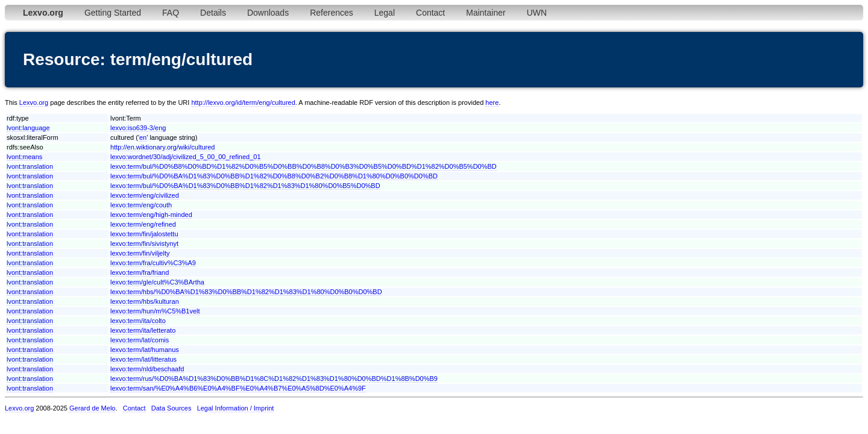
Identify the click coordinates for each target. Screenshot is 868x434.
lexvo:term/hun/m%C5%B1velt (155, 311)
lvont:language (28, 128)
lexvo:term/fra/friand (140, 272)
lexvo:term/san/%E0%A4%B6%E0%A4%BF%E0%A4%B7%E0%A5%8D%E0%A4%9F (238, 388)
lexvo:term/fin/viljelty (140, 253)
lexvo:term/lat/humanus (145, 350)
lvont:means (24, 157)
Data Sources (171, 408)
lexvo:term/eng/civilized (145, 195)
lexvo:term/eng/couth (141, 205)
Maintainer (486, 13)
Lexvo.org (34, 102)
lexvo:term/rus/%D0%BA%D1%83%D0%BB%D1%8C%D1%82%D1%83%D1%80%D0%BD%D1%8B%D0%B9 (274, 379)
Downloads (268, 13)
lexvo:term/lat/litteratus (143, 359)
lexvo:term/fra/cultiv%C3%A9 (153, 263)
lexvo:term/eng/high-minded (151, 215)
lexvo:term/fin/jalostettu (144, 234)
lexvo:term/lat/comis (140, 340)
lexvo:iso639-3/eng (138, 128)
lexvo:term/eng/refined (143, 224)
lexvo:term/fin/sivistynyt (144, 244)
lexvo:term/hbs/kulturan (145, 301)
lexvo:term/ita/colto (138, 321)
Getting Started (113, 13)
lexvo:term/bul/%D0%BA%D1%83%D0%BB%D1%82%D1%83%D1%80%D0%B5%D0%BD (245, 186)
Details (213, 13)
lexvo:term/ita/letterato (143, 330)
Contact (430, 13)
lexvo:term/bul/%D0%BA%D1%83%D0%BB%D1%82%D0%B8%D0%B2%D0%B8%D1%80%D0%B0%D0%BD (274, 176)
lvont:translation (30, 166)
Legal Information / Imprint (236, 408)
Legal (385, 13)
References (332, 13)
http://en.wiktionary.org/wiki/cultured (162, 147)
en (143, 137)
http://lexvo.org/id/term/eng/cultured (243, 102)
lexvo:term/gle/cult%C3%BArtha (157, 282)
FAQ (171, 13)
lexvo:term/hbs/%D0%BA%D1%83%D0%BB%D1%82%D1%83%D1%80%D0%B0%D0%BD (246, 292)
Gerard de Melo (92, 408)
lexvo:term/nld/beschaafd (147, 369)
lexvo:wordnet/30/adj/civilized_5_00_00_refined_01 (186, 157)
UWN (537, 13)
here (492, 102)
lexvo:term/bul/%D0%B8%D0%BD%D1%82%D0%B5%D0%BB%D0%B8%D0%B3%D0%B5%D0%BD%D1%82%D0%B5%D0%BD (303, 166)
